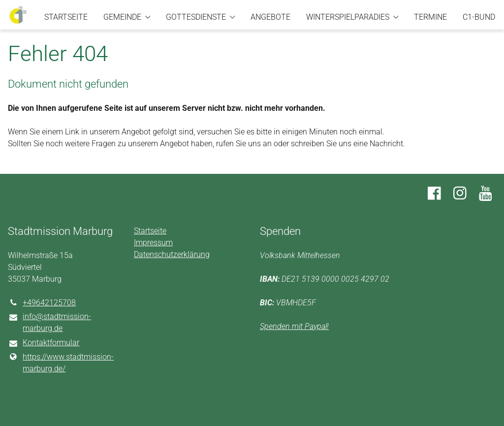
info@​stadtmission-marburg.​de (49, 323)
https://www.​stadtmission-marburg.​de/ (61, 363)
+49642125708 (42, 303)
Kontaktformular (44, 343)
